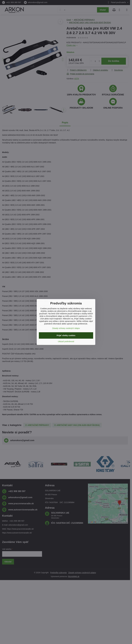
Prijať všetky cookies (66, 335)
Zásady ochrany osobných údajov (66, 328)
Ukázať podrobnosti (66, 341)
